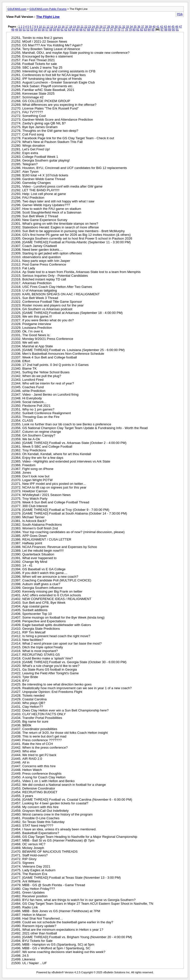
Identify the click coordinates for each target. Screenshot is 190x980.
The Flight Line (48, 17)
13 (52, 27)
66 (81, 29)
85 (153, 29)
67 (85, 29)
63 (70, 29)
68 (89, 29)
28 (109, 27)
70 (96, 29)
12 (48, 27)
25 (97, 27)
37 (142, 27)
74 (111, 29)
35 (135, 27)
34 (131, 27)
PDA (180, 14)
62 (66, 29)
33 (127, 27)
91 (177, 29)
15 (59, 27)
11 (44, 27)
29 (112, 27)
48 (13, 29)
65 (77, 29)
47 (181, 27)
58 (51, 29)
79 (130, 29)
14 (55, 27)
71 (100, 29)
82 (142, 29)
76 (119, 29)
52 (28, 29)
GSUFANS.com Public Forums (48, 9)
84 (149, 29)
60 (58, 29)
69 (92, 29)
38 (146, 27)
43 (165, 27)
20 (78, 27)
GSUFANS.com (17, 9)
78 (126, 29)
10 (40, 27)
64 (73, 29)
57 (47, 29)
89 (170, 29)
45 (173, 27)
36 (139, 27)
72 (104, 29)
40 (154, 27)
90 (173, 29)
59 (54, 29)
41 (158, 27)
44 (169, 27)
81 (138, 29)
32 (124, 27)
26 (101, 27)
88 (166, 29)
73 (107, 29)
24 (93, 27)
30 (116, 27)
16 (63, 27)
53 (32, 29)
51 (24, 29)
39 (150, 27)
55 (39, 29)
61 (62, 29)
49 (17, 29)
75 (115, 29)
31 (120, 27)
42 (162, 27)
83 (145, 29)
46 (177, 27)
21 (82, 27)
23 (90, 27)
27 (105, 27)
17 (67, 27)
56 (43, 29)
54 (35, 29)
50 (20, 29)
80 (134, 29)
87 (162, 29)
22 (86, 27)
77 (123, 29)
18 (71, 27)
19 (74, 27)
